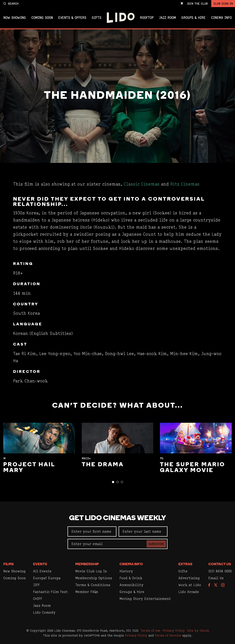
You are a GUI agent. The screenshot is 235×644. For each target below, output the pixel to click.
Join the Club (197, 4)
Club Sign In (223, 4)
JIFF (36, 585)
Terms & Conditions (93, 585)
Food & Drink (131, 578)
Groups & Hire (193, 18)
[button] (113, 482)
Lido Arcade (189, 592)
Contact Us (220, 564)
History (126, 571)
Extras (185, 564)
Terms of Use (150, 630)
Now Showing (15, 18)
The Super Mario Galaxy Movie (193, 468)
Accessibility (131, 585)
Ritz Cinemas (185, 184)
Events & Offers (72, 18)
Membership (87, 564)
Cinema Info (221, 18)
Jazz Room (167, 18)
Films (9, 564)
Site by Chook (198, 630)
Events (40, 564)
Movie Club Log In (91, 571)
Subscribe (156, 544)
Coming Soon (42, 18)
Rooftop (147, 18)
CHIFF (38, 599)
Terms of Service (168, 635)
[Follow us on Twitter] (216, 585)
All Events (42, 571)
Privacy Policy (174, 630)
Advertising (189, 578)
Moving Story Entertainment (145, 599)
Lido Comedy (44, 612)
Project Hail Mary (29, 468)
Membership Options (94, 578)
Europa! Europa (47, 578)
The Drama (103, 465)
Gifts (97, 18)
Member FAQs (87, 592)
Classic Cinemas (142, 184)
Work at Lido (190, 585)
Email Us (216, 578)
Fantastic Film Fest (50, 592)
